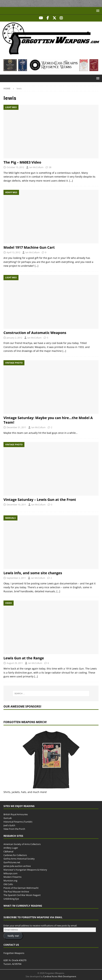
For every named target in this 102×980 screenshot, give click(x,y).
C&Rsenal (8, 851)
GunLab (8, 818)
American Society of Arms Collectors (22, 844)
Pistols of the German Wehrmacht (21, 888)
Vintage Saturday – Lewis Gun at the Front (40, 500)
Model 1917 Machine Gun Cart (29, 247)
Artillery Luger (11, 848)
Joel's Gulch (9, 825)
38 (50, 167)
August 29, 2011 (15, 663)
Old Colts (8, 884)
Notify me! (13, 936)
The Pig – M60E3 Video (22, 162)
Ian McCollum (36, 167)
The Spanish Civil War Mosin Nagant (22, 895)
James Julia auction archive (17, 866)
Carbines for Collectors (15, 855)
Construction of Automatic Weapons (35, 333)
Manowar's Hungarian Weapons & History (25, 870)
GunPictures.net (12, 862)
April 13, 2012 (13, 252)
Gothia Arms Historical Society (19, 859)
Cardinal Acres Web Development (60, 976)
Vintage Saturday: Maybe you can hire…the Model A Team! (48, 420)
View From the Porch (14, 829)
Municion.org (10, 881)
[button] (97, 11)
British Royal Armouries (16, 814)
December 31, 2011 (16, 427)
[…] (71, 181)
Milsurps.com (10, 873)
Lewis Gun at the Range (24, 658)
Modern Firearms (12, 877)
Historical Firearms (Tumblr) (18, 822)
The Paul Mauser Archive (16, 892)
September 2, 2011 (16, 578)
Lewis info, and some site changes (33, 573)
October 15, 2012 (15, 167)
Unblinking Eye (11, 899)
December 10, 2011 (16, 505)
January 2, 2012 (14, 338)
